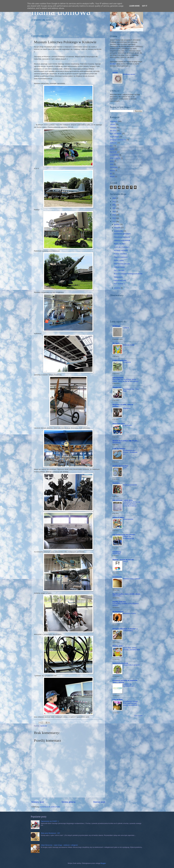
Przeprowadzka (128, 519)
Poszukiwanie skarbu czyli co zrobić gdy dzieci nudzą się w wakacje (132, 504)
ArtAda (115, 72)
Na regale (116, 343)
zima (112, 164)
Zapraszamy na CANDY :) (50, 821)
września (117, 288)
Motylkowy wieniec (129, 74)
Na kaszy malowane (121, 250)
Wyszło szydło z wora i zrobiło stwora (126, 594)
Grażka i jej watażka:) (120, 466)
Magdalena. (127, 408)
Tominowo (116, 483)
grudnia (117, 224)
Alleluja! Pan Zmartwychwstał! (129, 537)
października (119, 231)
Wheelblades (117, 443)
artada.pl (113, 64)
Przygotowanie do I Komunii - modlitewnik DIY (130, 452)
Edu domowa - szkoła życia (123, 500)
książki (112, 177)
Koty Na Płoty (118, 699)
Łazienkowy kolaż (120, 280)
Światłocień (117, 387)
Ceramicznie (117, 577)
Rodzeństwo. (117, 554)
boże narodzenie (116, 134)
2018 (114, 198)
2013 (114, 215)
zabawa (113, 124)
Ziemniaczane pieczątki (122, 264)
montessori (114, 167)
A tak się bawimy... (119, 449)
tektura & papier (118, 517)
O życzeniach (127, 425)
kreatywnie (114, 121)
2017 (114, 202)
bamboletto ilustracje (120, 663)
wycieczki (43, 726)
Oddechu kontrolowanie (122, 240)
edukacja (113, 127)
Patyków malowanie (121, 257)
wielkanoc (113, 143)
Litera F (125, 561)
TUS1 (125, 468)
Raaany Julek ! (118, 646)
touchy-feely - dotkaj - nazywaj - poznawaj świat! (132, 649)
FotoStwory (117, 552)
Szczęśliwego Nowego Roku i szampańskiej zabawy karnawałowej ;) (131, 703)
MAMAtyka (116, 326)
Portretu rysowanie (120, 254)
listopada (118, 228)
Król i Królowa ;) (119, 284)
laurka (112, 149)
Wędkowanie (118, 277)
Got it (145, 6)
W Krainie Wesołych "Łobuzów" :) (125, 629)
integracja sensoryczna (118, 140)
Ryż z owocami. (119, 270)
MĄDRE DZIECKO (119, 602)
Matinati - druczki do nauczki (123, 560)
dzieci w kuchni (115, 158)
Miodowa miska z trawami (131, 579)
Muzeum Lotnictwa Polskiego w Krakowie (128, 274)
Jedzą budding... (128, 631)
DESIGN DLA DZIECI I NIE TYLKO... (125, 441)
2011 (114, 222)
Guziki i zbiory (119, 260)
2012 (114, 218)
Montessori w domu (129, 613)
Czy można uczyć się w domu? (124, 535)
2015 (114, 208)
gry (111, 173)
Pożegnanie (127, 362)
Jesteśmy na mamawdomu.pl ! (129, 685)
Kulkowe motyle (119, 267)
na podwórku (114, 155)
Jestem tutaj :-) (117, 596)
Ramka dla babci (120, 244)
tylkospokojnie (118, 378)
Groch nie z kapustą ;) (121, 247)
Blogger (103, 863)
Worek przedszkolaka (130, 485)
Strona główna (68, 802)
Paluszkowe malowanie (122, 237)
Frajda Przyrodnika (120, 360)
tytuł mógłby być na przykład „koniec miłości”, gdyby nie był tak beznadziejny (125, 380)
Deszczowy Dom (119, 424)
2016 (114, 205)
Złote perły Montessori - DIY (50, 833)
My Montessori (118, 612)
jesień (112, 161)
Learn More (134, 6)
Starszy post (99, 802)
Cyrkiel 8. (126, 328)
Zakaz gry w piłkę (129, 345)
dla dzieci (113, 130)
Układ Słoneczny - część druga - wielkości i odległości (59, 845)
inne (111, 146)
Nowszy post (38, 802)
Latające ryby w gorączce (131, 665)
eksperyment (114, 137)
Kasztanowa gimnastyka (122, 234)
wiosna (112, 170)
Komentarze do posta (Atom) (50, 807)
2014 (114, 212)
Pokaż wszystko (138, 716)
